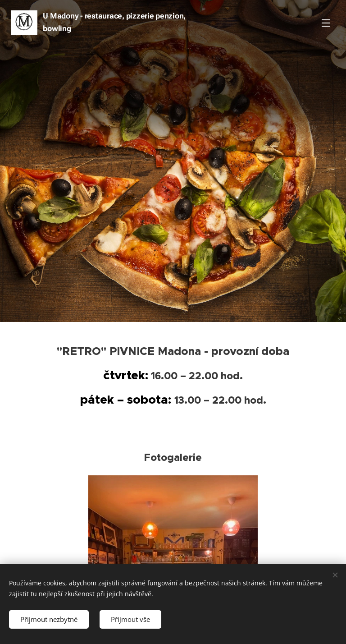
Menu (326, 23)
